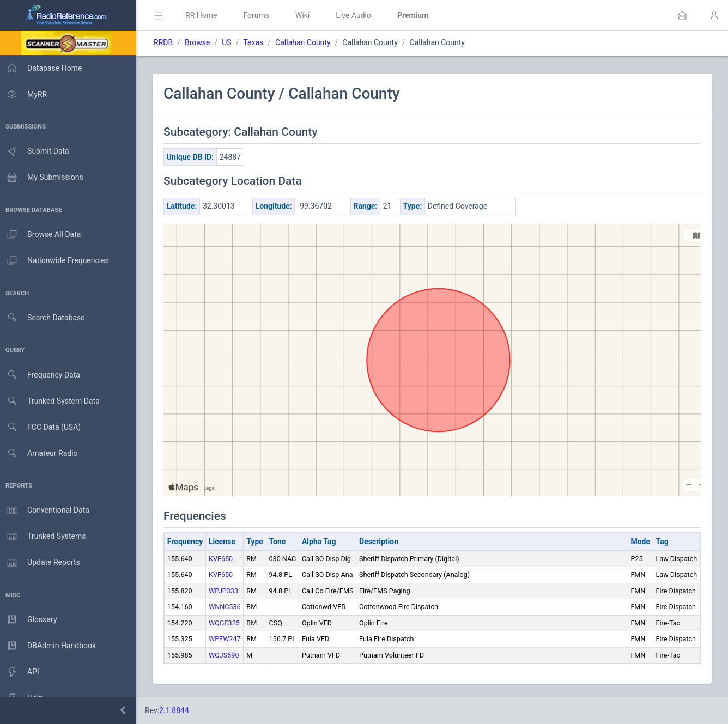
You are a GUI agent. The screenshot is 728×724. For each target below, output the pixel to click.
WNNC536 (228, 607)
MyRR (25, 94)
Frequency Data (42, 375)
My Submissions (43, 178)
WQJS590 (227, 655)
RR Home (204, 15)
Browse (201, 42)
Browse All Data (42, 235)
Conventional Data (46, 510)
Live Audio (357, 15)
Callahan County (306, 42)
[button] (682, 15)
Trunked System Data (51, 401)
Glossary (30, 620)
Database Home (43, 68)
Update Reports (42, 563)
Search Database (44, 318)
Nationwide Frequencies (56, 261)
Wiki (306, 15)
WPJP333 (227, 591)
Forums (259, 15)
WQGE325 (227, 623)
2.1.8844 (177, 710)
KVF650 (224, 559)
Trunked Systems (44, 537)
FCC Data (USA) (42, 427)
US (230, 42)
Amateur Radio (41, 454)
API (21, 672)
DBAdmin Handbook (50, 646)
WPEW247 (228, 639)
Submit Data (36, 151)
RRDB (166, 42)
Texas (256, 42)
